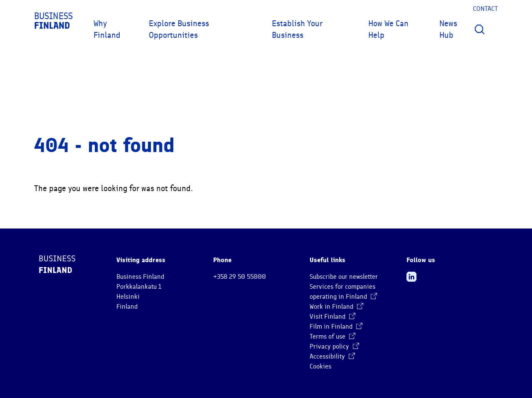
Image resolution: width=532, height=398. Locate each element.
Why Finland (107, 29)
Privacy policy (334, 346)
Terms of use (332, 337)
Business (53, 21)
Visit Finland (332, 317)
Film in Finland (336, 327)
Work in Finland (336, 307)
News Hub (448, 29)
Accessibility (332, 356)
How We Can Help (388, 29)
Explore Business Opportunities (179, 29)
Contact (485, 9)
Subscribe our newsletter (344, 277)
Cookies (320, 366)
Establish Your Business (297, 29)
